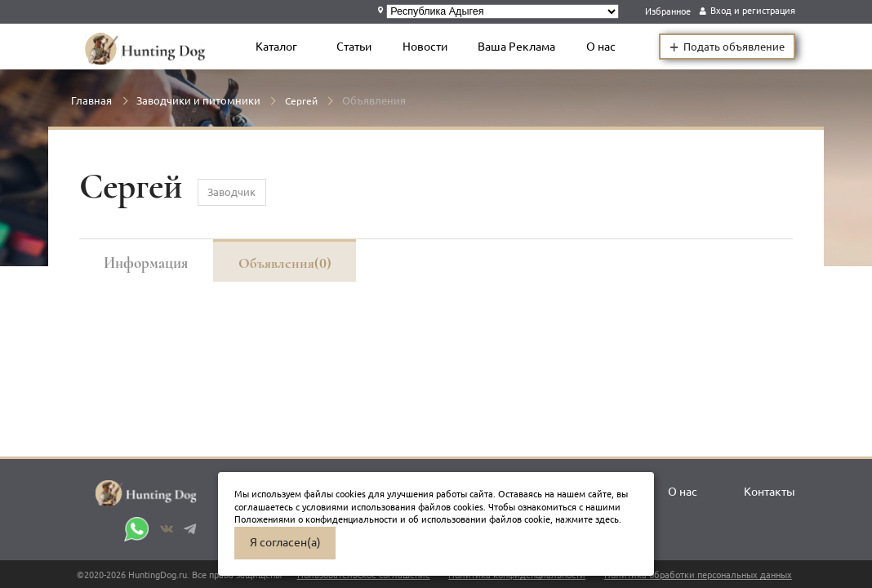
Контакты (770, 492)
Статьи (356, 47)
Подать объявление (727, 47)
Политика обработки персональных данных (698, 575)
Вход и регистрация (753, 11)
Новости (427, 47)
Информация (147, 262)
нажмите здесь (587, 519)
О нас (603, 47)
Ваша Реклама (518, 47)
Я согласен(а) (285, 542)
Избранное (668, 11)
